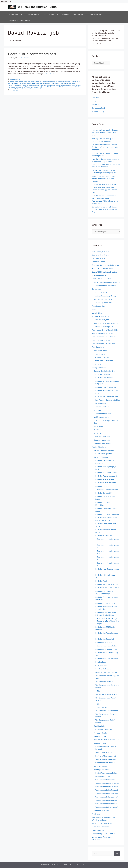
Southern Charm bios (104, 752)
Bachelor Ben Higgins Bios (106, 378)
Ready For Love (100, 736)
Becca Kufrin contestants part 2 (34, 54)
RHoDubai (96, 814)
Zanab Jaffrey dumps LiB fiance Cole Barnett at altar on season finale (104, 209)
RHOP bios (98, 433)
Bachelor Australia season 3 (106, 479)
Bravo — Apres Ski (99, 275)
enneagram (100, 354)
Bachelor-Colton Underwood (107, 603)
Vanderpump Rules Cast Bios (107, 780)
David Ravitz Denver (64, 81)
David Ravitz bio (37, 81)
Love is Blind (97, 313)
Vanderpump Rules (101, 770)
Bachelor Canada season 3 (108, 490)
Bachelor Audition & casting (106, 472)
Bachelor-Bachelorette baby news (105, 265)
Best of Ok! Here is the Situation (19, 20)
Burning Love (101, 662)
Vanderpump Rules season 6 (103, 834)
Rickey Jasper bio (49, 86)
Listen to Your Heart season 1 (107, 672)
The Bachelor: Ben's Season (106, 694)
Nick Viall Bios (101, 403)
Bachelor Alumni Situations (104, 450)
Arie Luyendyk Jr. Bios (100, 251)
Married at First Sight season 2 (106, 323)
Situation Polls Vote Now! (102, 823)
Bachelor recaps (98, 258)
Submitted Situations (95, 14)
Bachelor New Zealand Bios (106, 387)
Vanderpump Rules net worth (107, 783)
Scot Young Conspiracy (103, 299)
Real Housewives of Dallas (102, 333)
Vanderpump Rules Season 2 (107, 790)
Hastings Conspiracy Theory (105, 296)
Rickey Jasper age (37, 86)
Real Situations (98, 347)
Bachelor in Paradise (104, 536)
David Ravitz (14, 81)
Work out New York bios (103, 443)
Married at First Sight (100, 316)
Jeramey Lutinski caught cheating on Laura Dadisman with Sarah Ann (105, 133)
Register (95, 98)
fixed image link (98, 306)
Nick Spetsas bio (54, 83)
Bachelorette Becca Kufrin (106, 639)
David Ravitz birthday (50, 81)
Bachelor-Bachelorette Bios (104, 371)
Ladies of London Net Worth (105, 286)
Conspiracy (96, 289)
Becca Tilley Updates (104, 454)
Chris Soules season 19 (103, 729)
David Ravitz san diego (18, 83)
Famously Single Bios (102, 407)
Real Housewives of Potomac (103, 344)
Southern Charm (100, 743)
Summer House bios (102, 440)
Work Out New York (101, 811)
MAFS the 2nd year (101, 320)
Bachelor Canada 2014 (104, 493)
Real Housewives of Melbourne (104, 337)
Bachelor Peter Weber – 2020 (107, 584)
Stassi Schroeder (100, 766)
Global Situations (34, 14)
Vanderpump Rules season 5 (107, 800)
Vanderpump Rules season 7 (107, 804)
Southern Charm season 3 (106, 756)
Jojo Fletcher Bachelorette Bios (108, 400)
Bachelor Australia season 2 (106, 476)
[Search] (117, 853)
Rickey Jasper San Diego (34, 88)
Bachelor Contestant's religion (107, 514)
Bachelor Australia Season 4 (106, 483)
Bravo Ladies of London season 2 (107, 282)
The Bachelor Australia (104, 682)
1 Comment (14, 90)
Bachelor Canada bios (101, 255)
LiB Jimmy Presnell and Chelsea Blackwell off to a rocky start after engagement (105, 147)
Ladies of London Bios (102, 414)
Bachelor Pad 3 (101, 581)
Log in (94, 101)
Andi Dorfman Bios (103, 374)
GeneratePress (82, 865)
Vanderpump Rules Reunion (107, 787)
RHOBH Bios (99, 426)
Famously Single (100, 733)
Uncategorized (15, 79)
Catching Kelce (100, 726)
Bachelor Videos (98, 262)
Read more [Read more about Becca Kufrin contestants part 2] (50, 74)
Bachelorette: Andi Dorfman (107, 659)
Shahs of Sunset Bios (102, 437)
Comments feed (98, 108)
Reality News (97, 364)
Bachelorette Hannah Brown (107, 649)
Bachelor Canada (102, 486)
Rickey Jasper (26, 86)
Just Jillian (97, 410)
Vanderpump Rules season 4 (107, 797)
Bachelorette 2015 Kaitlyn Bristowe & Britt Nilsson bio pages (108, 621)
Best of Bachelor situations (103, 268)
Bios (99, 691)
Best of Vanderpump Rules (106, 773)
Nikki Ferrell (102, 707)
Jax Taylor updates (103, 776)
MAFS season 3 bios (102, 417)
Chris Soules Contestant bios (107, 397)
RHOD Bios (98, 430)
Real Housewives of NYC (102, 340)
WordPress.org (98, 111)
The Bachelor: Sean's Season (107, 711)
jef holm (95, 309)
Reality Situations (99, 447)
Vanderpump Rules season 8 (107, 807)
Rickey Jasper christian (63, 86)
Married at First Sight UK (103, 327)
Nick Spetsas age (42, 83)
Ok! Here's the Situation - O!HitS (37, 7)
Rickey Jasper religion (18, 88)
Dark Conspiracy (100, 292)
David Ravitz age (25, 81)
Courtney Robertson (103, 669)
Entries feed (97, 105)
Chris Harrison (101, 665)
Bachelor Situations (17, 14)
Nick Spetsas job (66, 83)
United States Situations (103, 361)
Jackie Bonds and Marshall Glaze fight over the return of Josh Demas (105, 179)
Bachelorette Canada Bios (107, 646)
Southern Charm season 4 (106, 759)
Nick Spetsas (31, 83)
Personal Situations (51, 14)
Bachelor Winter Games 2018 (107, 588)
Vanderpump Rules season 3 (107, 793)
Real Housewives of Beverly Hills (105, 330)
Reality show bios (99, 368)
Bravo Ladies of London (101, 279)
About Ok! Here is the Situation (72, 14)
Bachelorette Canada (104, 642)
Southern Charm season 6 (106, 763)
